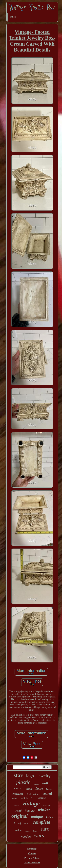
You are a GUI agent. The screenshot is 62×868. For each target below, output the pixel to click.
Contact (32, 853)
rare (45, 829)
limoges (30, 811)
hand (33, 798)
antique (37, 817)
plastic (23, 782)
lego (30, 776)
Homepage (32, 849)
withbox (36, 784)
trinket (44, 810)
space (29, 789)
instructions (33, 794)
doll (45, 783)
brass (35, 831)
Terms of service (32, 863)
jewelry (44, 776)
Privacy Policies (32, 858)
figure (39, 789)
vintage (31, 804)
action (18, 830)
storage (47, 805)
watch (16, 806)
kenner (18, 793)
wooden (25, 836)
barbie (42, 798)
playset (27, 831)
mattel (14, 798)
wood (18, 811)
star (18, 775)
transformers (22, 823)
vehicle (24, 798)
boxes (49, 789)
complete (41, 822)
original (20, 816)
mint (51, 798)
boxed (18, 788)
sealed (47, 794)
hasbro (50, 817)
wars (39, 835)
